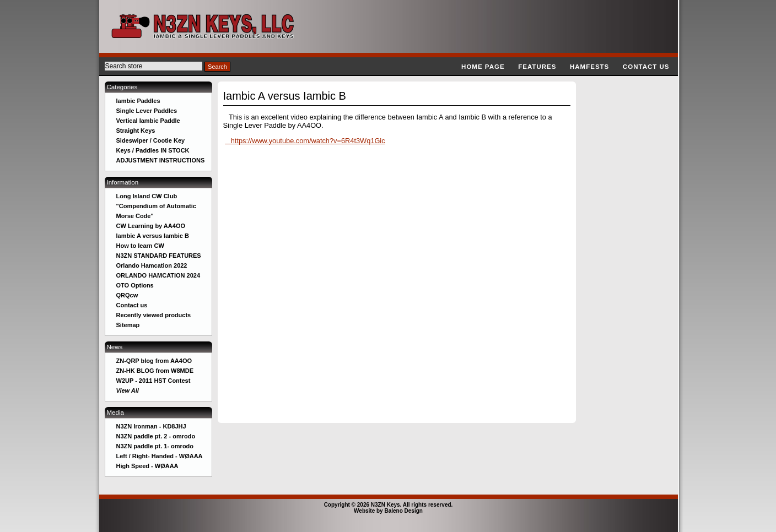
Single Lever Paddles (147, 111)
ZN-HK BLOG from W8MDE (155, 371)
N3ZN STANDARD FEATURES (159, 256)
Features (537, 67)
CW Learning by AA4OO (151, 226)
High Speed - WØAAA (147, 466)
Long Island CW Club (147, 196)
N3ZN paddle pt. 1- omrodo (155, 446)
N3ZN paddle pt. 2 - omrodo (156, 436)
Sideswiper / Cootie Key (151, 140)
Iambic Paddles (138, 101)
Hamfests (589, 67)
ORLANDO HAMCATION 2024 (158, 275)
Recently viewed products (154, 315)
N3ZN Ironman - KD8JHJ (151, 426)
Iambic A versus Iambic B (153, 236)
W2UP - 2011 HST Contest (153, 381)
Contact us (646, 67)
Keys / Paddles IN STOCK (153, 150)
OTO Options (135, 285)
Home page (483, 67)
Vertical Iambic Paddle (148, 121)
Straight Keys (136, 131)
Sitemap (128, 325)
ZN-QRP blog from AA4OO (154, 361)
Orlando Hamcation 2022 (152, 265)
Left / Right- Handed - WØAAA (160, 456)
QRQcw (127, 295)
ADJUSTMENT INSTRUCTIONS (161, 160)
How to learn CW (140, 246)
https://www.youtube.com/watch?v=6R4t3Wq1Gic (305, 141)
